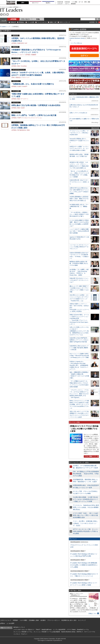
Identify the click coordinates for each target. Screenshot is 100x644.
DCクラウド (35, 3)
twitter (1, 15)
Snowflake (24, 66)
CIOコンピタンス (65, 22)
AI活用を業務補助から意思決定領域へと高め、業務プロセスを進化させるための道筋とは (79, 199)
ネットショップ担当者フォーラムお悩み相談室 (47, 632)
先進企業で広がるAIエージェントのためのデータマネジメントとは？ (79, 280)
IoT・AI (81, 2)
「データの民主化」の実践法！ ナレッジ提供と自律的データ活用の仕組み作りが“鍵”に (79, 214)
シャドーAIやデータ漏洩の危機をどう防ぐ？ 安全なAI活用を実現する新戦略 (79, 231)
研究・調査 (87, 2)
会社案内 (43, 620)
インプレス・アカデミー (20, 634)
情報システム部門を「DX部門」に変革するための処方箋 (34, 115)
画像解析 (34, 55)
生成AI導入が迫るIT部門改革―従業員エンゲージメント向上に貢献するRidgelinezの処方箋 (79, 340)
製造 (19, 66)
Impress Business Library (77, 38)
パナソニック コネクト (18, 55)
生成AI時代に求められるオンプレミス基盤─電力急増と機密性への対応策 (79, 348)
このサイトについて (6, 620)
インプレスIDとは (76, 43)
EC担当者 (67, 2)
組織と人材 (53, 22)
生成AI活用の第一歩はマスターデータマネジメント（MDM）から (79, 182)
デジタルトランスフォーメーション (32, 118)
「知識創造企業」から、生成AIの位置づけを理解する (33, 84)
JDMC (13, 77)
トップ (4, 21)
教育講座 (73, 4)
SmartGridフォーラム (83, 630)
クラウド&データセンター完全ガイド (24, 630)
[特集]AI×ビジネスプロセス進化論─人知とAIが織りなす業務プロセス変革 (84, 429)
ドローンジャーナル (89, 632)
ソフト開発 (74, 2)
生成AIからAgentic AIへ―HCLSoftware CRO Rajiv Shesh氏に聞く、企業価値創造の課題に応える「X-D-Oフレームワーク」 (79, 365)
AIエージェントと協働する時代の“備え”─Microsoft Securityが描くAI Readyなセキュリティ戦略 (79, 356)
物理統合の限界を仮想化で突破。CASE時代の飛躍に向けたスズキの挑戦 (79, 264)
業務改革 (13, 22)
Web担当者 (60, 2)
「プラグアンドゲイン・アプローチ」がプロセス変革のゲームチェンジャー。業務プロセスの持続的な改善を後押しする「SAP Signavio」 (79, 394)
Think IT (38, 630)
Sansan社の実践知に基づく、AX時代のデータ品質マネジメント (79, 141)
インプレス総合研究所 (59, 630)
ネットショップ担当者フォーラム (23, 632)
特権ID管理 (21, 43)
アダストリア (26, 77)
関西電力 (18, 77)
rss (7, 15)
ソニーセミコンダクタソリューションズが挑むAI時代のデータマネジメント (79, 247)
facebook (4, 15)
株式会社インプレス (19, 627)
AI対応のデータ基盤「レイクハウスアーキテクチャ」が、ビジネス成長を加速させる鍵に (79, 148)
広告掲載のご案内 (34, 620)
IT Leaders (11, 10)
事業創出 (22, 22)
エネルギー (60, 4)
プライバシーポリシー (54, 620)
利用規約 (15, 620)
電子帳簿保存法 (22, 130)
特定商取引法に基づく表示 (69, 620)
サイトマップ (82, 620)
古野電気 (14, 43)
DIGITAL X (80, 632)
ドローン (67, 4)
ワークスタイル (42, 22)
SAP (26, 43)
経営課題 (13, 19)
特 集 (38, 19)
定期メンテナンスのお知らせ (78, 113)
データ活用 (31, 22)
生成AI (19, 86)
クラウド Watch (71, 630)
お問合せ (2, 623)
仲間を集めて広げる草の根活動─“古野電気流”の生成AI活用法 (36, 105)
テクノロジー (26, 19)
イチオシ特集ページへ (91, 456)
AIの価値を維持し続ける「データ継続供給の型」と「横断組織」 (79, 206)
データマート (25, 99)
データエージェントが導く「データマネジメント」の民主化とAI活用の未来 (79, 133)
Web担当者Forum (47, 630)
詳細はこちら (93, 613)
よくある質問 (10, 623)
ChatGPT (25, 86)
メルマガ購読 (23, 620)
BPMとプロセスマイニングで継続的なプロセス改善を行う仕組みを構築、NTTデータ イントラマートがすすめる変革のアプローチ (79, 404)
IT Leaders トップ (5, 27)
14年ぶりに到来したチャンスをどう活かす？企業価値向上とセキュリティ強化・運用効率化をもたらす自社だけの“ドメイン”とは (79, 331)
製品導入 (48, 3)
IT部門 (19, 118)
